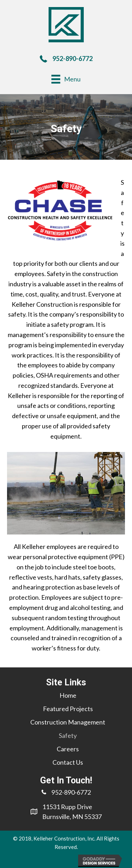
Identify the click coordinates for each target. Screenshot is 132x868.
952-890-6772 (73, 59)
